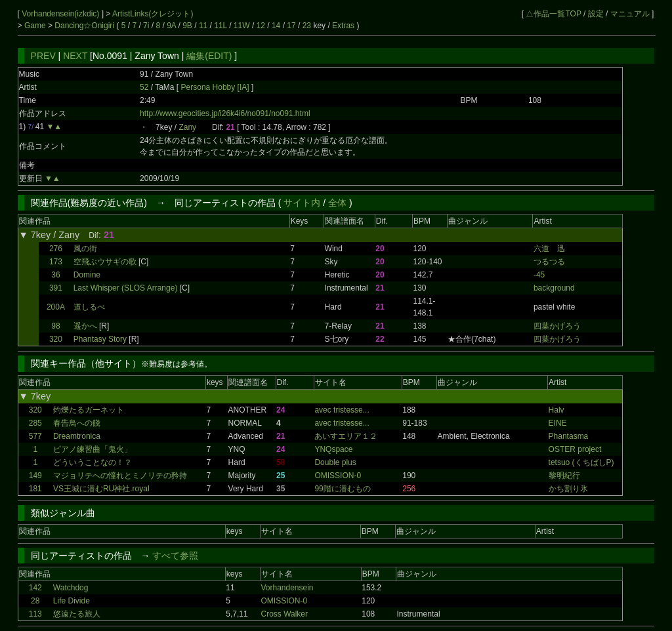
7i (146, 26)
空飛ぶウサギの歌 (105, 262)
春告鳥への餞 (77, 423)
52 (144, 87)
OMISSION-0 (338, 476)
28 (35, 601)
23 (307, 26)
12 (261, 26)
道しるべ (89, 307)
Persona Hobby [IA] (216, 87)
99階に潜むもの (342, 489)
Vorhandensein (287, 588)
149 (35, 476)
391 (56, 288)
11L (220, 26)
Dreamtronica (77, 436)
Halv (556, 410)
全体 (337, 203)
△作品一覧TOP (553, 14)
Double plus (335, 462)
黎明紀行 (564, 476)
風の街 (85, 249)
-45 (539, 275)
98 (55, 326)
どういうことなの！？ (93, 462)
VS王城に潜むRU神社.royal (101, 489)
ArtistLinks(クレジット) (153, 14)
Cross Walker (284, 614)
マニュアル (630, 14)
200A (56, 307)
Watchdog (71, 588)
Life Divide (72, 601)
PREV (43, 56)
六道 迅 (549, 249)
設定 (596, 14)
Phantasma (569, 436)
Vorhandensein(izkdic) (61, 14)
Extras (343, 26)
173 (56, 262)
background (554, 288)
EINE (558, 423)
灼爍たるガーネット (89, 410)
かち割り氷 (568, 489)
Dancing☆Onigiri (85, 26)
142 (35, 588)
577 (35, 436)
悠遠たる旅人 (77, 614)
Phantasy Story (100, 339)
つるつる (549, 262)
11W (242, 26)
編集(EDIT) (209, 56)
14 (276, 26)
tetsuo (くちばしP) (581, 462)
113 (35, 614)
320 (56, 339)
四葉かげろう (557, 326)
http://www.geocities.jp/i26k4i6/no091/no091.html (225, 113)
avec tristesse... (342, 410)
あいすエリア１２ (346, 436)
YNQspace (333, 449)
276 (56, 249)
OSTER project (575, 449)
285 (35, 423)
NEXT (75, 56)
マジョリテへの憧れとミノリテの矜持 (120, 476)
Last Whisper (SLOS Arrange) (126, 288)
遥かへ (85, 326)
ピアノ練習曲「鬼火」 (93, 449)
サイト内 (302, 203)
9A (171, 26)
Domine (87, 275)
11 (203, 26)
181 (35, 489)
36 (55, 275)
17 (291, 26)
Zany (187, 127)
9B (187, 26)
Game (36, 26)
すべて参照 (175, 556)
